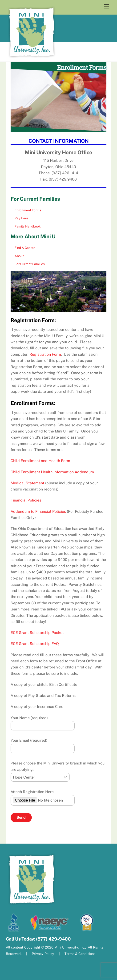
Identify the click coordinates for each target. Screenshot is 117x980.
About (19, 256)
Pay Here (21, 218)
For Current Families (30, 264)
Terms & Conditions (79, 954)
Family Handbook (28, 226)
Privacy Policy (43, 954)
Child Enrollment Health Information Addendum (52, 472)
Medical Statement (27, 483)
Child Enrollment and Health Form (40, 461)
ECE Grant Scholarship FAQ (35, 644)
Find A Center (25, 248)
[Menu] (106, 6)
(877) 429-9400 (53, 939)
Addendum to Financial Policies (38, 511)
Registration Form (45, 354)
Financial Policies (26, 500)
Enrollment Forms (28, 210)
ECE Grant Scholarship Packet (37, 633)
